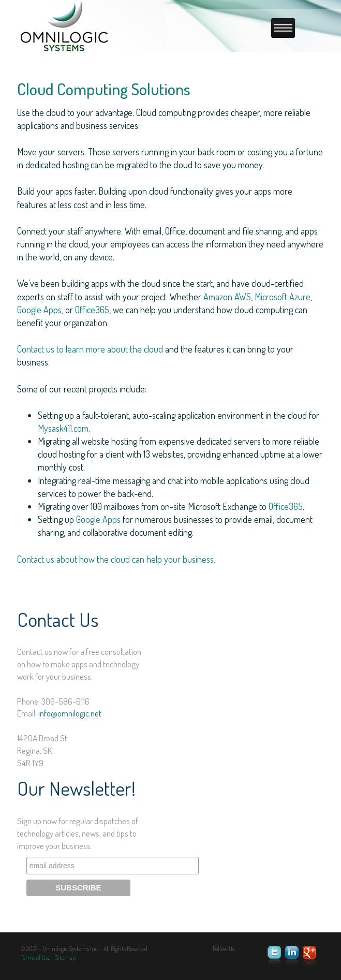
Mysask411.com (63, 428)
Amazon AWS (227, 297)
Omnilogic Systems (65, 27)
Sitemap (65, 957)
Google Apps (39, 310)
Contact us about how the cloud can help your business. (116, 559)
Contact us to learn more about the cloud (90, 349)
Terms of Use (35, 957)
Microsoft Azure (283, 297)
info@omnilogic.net (70, 713)
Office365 (92, 310)
